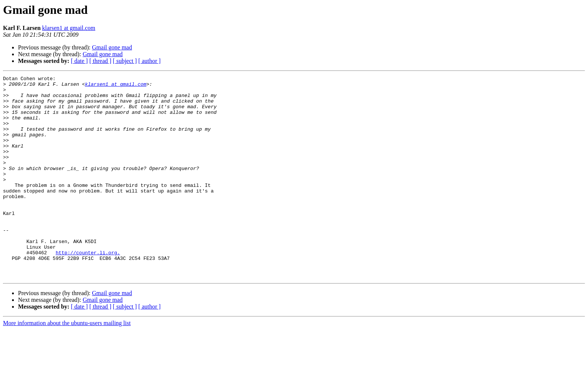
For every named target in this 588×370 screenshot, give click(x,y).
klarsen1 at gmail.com (69, 28)
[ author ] (150, 61)
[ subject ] (125, 61)
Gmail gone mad (112, 47)
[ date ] (79, 61)
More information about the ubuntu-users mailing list (67, 363)
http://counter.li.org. (88, 288)
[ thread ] (100, 61)
